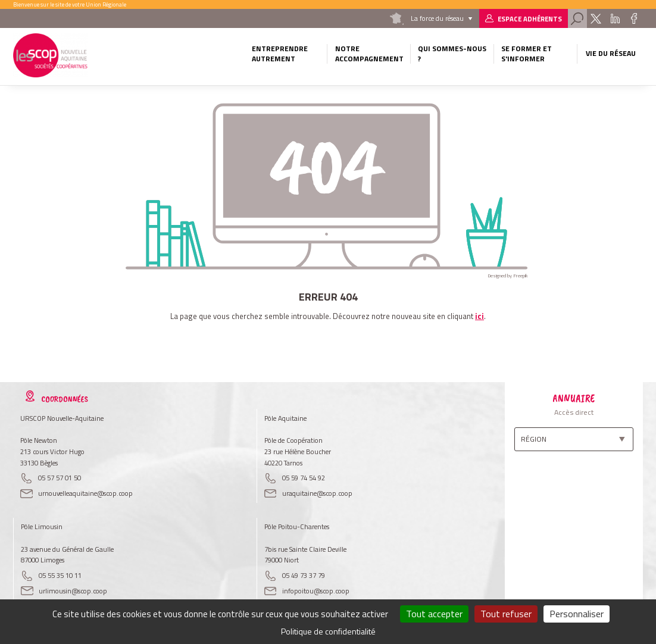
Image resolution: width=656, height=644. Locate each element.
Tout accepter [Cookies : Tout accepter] (434, 614)
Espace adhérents (530, 19)
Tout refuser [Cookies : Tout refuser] (506, 614)
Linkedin (615, 18)
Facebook (634, 18)
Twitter (596, 18)
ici (479, 316)
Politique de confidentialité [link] (328, 631)
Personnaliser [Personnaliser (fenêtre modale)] (577, 614)
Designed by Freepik (508, 276)
